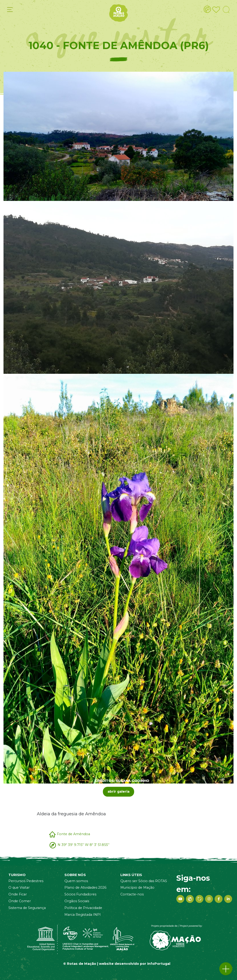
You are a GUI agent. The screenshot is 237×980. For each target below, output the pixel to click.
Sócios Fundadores (80, 894)
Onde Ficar (18, 894)
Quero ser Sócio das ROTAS (144, 881)
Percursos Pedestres (26, 881)
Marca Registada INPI (83, 915)
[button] (226, 969)
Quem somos (76, 881)
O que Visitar (19, 887)
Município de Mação (137, 887)
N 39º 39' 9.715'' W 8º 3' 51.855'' (84, 845)
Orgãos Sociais (77, 901)
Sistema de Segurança (27, 908)
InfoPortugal (159, 964)
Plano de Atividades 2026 (85, 887)
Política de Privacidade (83, 908)
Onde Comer (20, 901)
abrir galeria (118, 791)
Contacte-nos (132, 894)
